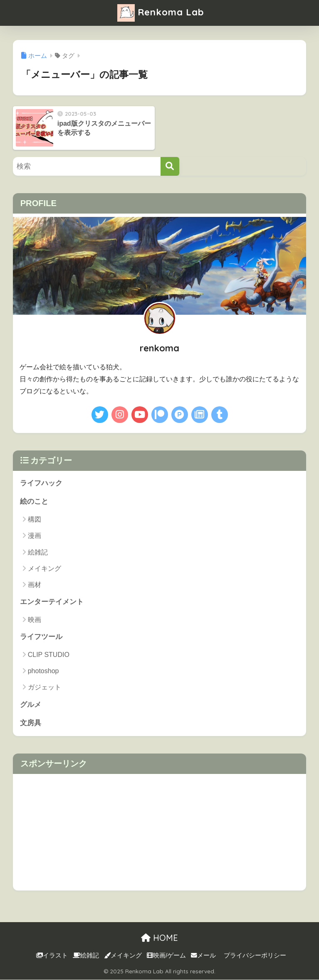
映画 (35, 620)
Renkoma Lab (161, 13)
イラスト (52, 955)
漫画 (35, 536)
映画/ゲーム (166, 955)
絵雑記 (38, 552)
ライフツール (41, 637)
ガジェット (45, 688)
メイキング (45, 568)
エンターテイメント (52, 602)
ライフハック (41, 483)
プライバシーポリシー (255, 955)
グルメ (31, 705)
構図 (35, 519)
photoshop (43, 671)
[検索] (170, 166)
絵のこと (34, 501)
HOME (159, 938)
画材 (35, 585)
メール (203, 955)
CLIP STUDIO (49, 655)
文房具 (31, 723)
